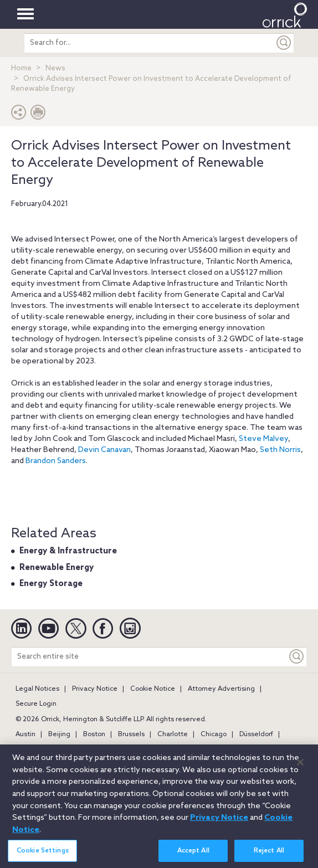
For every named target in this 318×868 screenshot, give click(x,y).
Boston (94, 735)
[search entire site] (149, 43)
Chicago (214, 735)
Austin (25, 735)
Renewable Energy (57, 568)
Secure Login (36, 704)
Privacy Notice (95, 689)
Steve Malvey (263, 439)
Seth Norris (280, 450)
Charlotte (173, 735)
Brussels (131, 735)
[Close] (300, 766)
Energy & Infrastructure (68, 551)
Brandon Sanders (56, 461)
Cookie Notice (153, 689)
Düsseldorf (256, 735)
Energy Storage (51, 584)
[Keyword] (297, 657)
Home (21, 68)
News (55, 68)
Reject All (269, 855)
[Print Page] (38, 115)
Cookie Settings (43, 855)
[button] (19, 115)
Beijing (59, 735)
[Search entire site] (149, 657)
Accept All (193, 855)
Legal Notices (37, 689)
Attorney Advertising (221, 689)
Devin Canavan (104, 450)
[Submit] (284, 43)
